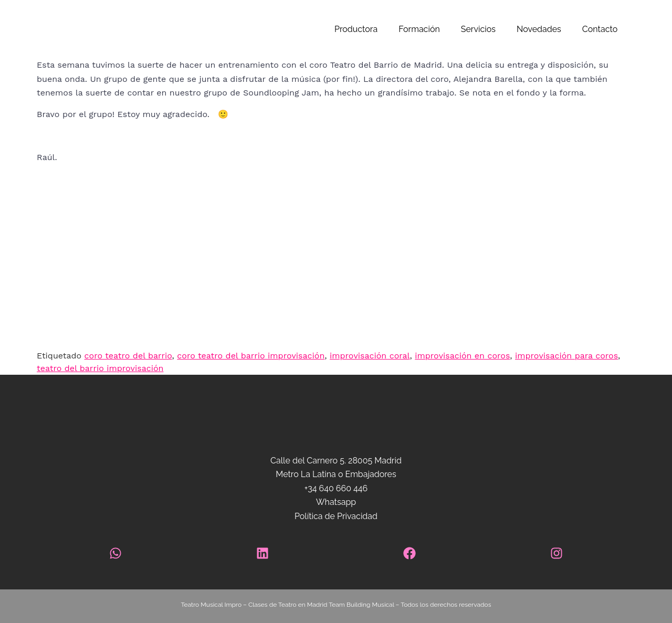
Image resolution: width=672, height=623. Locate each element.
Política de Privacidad (336, 516)
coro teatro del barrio (128, 356)
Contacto (600, 29)
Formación (419, 29)
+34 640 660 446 (336, 488)
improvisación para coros (566, 356)
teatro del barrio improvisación (100, 368)
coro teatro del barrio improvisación (251, 356)
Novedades (539, 29)
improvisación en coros (462, 356)
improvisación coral (370, 356)
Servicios (478, 29)
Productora (356, 29)
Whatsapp (336, 502)
